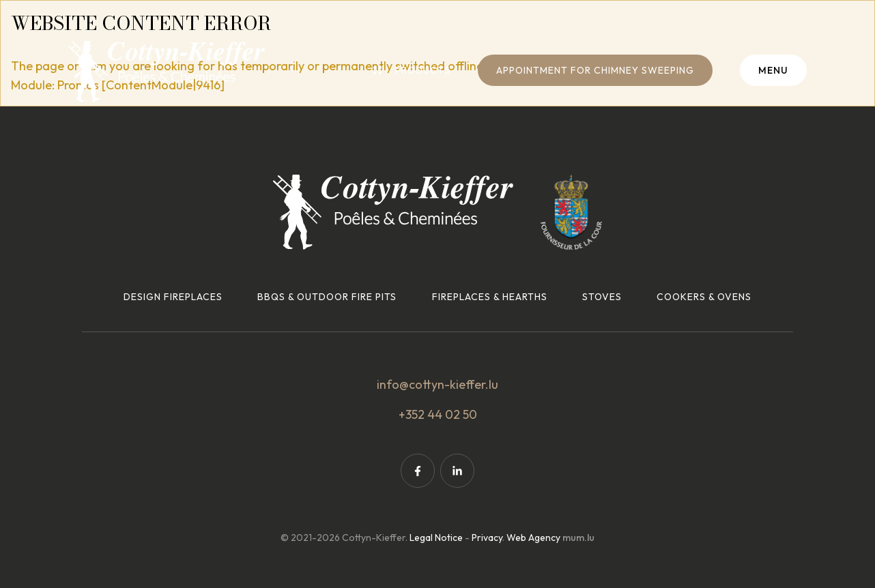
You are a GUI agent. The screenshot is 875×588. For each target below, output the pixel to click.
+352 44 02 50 (438, 414)
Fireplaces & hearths (490, 297)
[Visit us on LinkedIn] (457, 471)
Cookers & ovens (704, 297)
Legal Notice (436, 538)
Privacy (487, 538)
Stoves (602, 297)
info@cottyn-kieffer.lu (438, 384)
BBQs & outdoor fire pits (327, 297)
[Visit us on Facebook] (418, 471)
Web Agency (533, 538)
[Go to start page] (167, 72)
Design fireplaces (173, 297)
